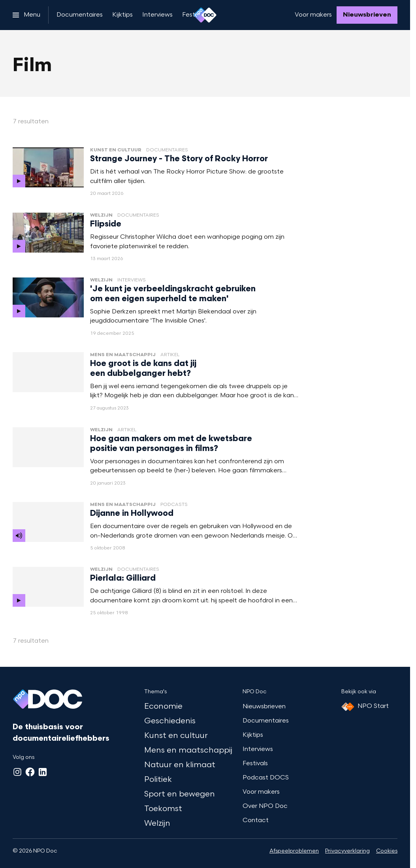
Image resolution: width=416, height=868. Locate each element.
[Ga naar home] (205, 15)
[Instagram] (17, 772)
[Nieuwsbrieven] (367, 15)
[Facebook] (30, 772)
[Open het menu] (26, 15)
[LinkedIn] (43, 772)
